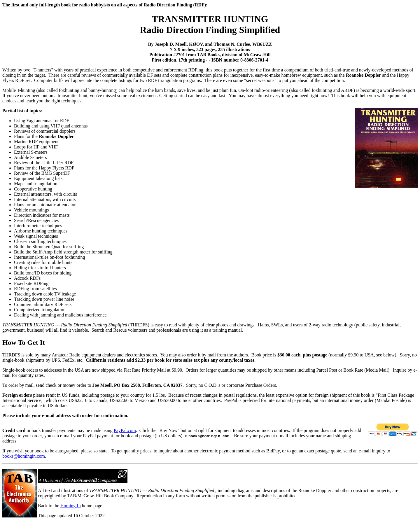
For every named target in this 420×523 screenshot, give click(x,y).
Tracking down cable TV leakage (45, 294)
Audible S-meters (30, 157)
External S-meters (31, 152)
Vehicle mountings (32, 210)
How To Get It (24, 342)
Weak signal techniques (36, 236)
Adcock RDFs (27, 278)
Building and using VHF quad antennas (51, 126)
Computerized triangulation (40, 310)
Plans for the (44, 136)
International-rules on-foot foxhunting (50, 257)
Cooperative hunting (33, 189)
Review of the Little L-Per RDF (44, 163)
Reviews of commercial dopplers (45, 131)
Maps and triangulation (36, 184)
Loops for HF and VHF (36, 147)
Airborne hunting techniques (41, 231)
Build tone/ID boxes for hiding (43, 273)
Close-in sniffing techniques (40, 241)
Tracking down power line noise (44, 299)
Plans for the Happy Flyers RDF (44, 168)
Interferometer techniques (38, 226)
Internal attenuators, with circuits (45, 199)
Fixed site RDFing (31, 283)
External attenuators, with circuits (45, 194)
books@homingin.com (24, 456)
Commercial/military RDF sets (43, 304)
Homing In (71, 506)
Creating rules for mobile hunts (43, 262)
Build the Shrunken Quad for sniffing (49, 247)
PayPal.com (125, 430)
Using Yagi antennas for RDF (42, 121)
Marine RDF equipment (36, 142)
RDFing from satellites (35, 289)
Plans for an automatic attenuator (45, 205)
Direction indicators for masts (42, 215)
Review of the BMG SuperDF (42, 173)
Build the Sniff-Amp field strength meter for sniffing (63, 252)
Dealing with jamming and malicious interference (60, 315)
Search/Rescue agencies (36, 220)
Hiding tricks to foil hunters (40, 268)
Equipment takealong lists (38, 178)
